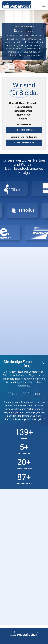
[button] (22, 71)
